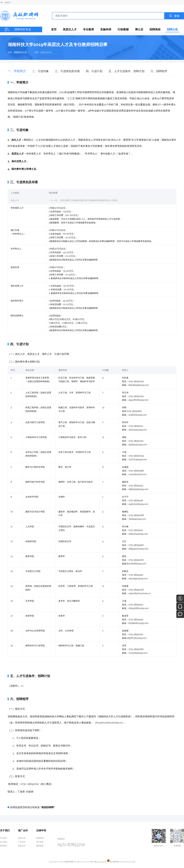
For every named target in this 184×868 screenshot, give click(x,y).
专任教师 (88, 29)
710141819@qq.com (138, 653)
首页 (54, 29)
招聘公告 (172, 29)
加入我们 (4, 842)
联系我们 (4, 846)
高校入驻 (22, 838)
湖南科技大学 (20, 52)
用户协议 (40, 842)
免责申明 (40, 838)
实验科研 (106, 29)
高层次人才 (70, 29)
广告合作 (22, 842)
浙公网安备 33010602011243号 (121, 862)
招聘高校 (155, 29)
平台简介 (4, 838)
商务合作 (22, 846)
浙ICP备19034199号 (98, 862)
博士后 (139, 29)
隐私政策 (40, 846)
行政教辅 (123, 29)
